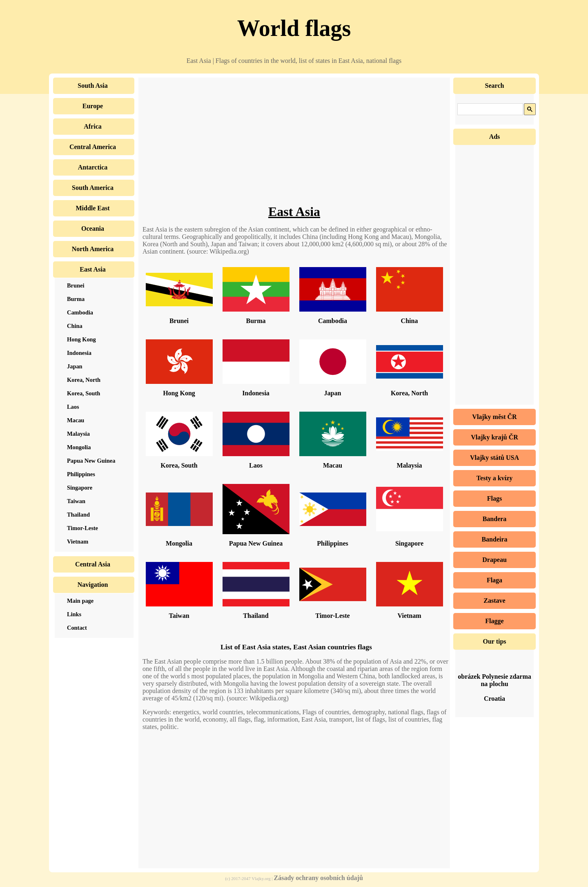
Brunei (179, 321)
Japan (333, 393)
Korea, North (409, 393)
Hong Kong (179, 393)
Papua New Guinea (256, 543)
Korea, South (179, 465)
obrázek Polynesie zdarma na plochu (494, 680)
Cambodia (333, 321)
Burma (256, 321)
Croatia (494, 699)
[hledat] (489, 109)
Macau (333, 465)
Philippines (332, 543)
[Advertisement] (294, 147)
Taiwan (179, 616)
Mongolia (179, 543)
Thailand (256, 616)
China (410, 321)
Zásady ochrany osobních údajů (318, 878)
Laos (256, 465)
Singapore (409, 543)
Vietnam (409, 616)
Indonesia (256, 393)
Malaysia (409, 465)
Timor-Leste (332, 616)
